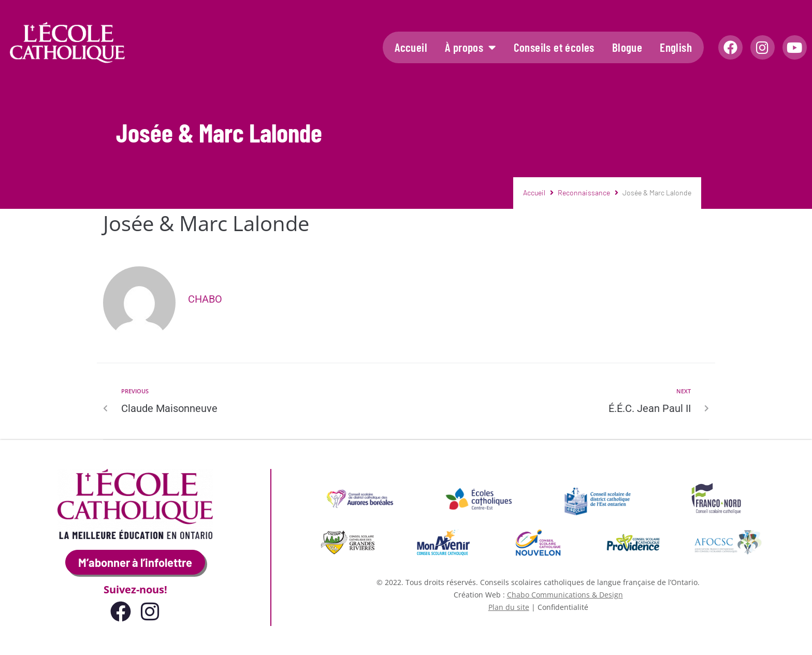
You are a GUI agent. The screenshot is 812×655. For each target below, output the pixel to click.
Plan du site (509, 607)
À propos (470, 47)
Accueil (411, 47)
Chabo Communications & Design (565, 595)
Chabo (205, 299)
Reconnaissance (584, 193)
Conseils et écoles (554, 47)
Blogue (627, 47)
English (676, 47)
